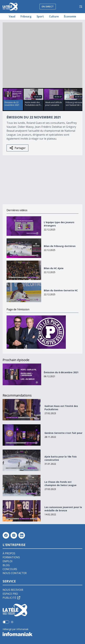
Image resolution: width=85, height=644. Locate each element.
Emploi (8, 561)
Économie (70, 16)
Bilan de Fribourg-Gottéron (60, 246)
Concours (10, 569)
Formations (11, 557)
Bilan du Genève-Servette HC (61, 290)
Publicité (12, 598)
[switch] (6, 622)
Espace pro (10, 594)
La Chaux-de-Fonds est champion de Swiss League (60, 483)
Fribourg (26, 16)
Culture (54, 16)
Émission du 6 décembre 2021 (61, 372)
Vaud (12, 16)
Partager (17, 148)
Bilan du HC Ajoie (54, 268)
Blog (6, 565)
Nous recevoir (13, 590)
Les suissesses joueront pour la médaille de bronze (63, 509)
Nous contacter (15, 573)
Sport (40, 16)
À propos (9, 553)
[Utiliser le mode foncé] (12, 622)
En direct (48, 6)
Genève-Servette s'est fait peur (63, 433)
